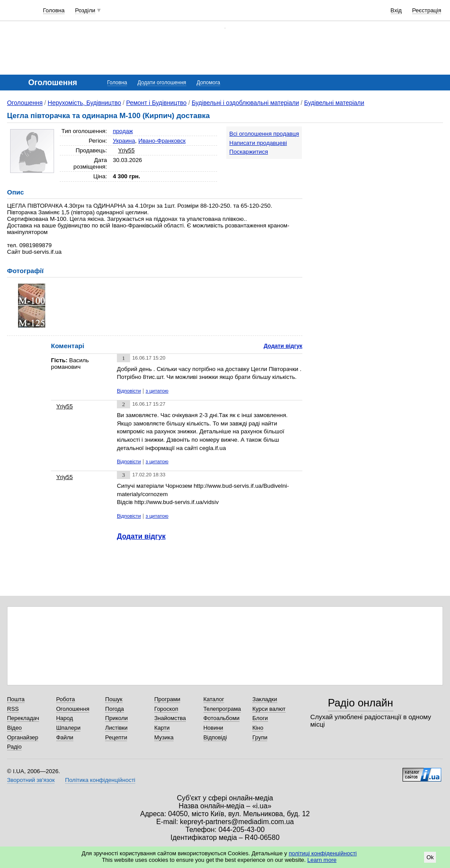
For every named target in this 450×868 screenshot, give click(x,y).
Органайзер (23, 737)
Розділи (85, 10)
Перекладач (23, 718)
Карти (162, 728)
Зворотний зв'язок (31, 780)
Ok (430, 857)
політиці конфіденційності (323, 853)
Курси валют (269, 709)
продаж (123, 131)
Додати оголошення (162, 83)
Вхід (396, 10)
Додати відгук (283, 346)
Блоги (260, 718)
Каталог (214, 699)
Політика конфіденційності (100, 780)
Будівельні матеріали (334, 103)
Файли (65, 737)
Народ (65, 718)
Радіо (14, 747)
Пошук (114, 699)
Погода (114, 709)
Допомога (208, 83)
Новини (213, 728)
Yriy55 (127, 150)
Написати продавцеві (258, 143)
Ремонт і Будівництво (156, 103)
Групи (260, 737)
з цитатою (157, 391)
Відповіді (215, 737)
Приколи (116, 718)
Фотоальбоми (221, 718)
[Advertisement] (377, 181)
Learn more (322, 860)
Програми (167, 699)
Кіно (258, 728)
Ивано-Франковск (162, 141)
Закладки (265, 699)
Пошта (16, 699)
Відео (15, 728)
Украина (124, 141)
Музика (164, 737)
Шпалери (69, 728)
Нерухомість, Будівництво (85, 103)
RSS (13, 709)
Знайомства (170, 718)
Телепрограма (222, 709)
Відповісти (129, 391)
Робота (66, 699)
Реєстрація (427, 10)
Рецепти (116, 737)
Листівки (116, 728)
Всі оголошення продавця (264, 134)
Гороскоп (166, 709)
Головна (54, 10)
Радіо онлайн (361, 703)
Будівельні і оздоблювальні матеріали (245, 103)
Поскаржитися (249, 152)
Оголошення (25, 103)
